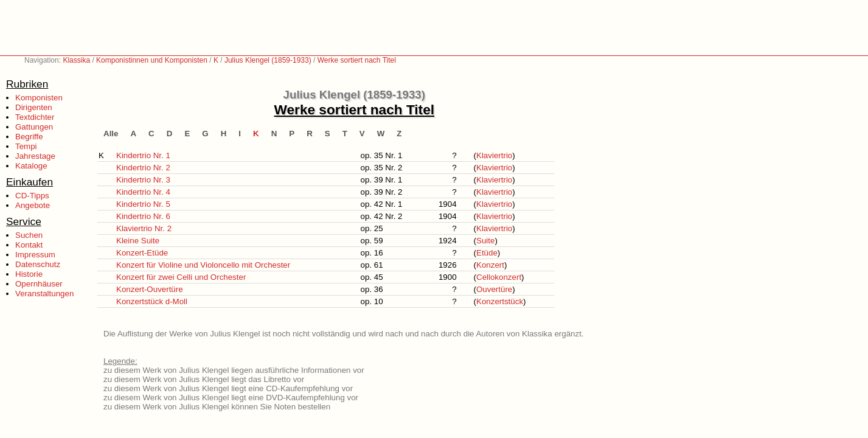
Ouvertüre (494, 289)
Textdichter (35, 117)
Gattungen (34, 127)
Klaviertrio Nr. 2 (144, 228)
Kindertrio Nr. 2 (143, 168)
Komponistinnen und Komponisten (152, 60)
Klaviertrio (494, 155)
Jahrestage (35, 156)
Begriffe (29, 137)
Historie (29, 274)
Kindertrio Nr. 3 (143, 180)
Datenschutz (38, 264)
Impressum (35, 255)
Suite (485, 241)
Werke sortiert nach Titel (357, 60)
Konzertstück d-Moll (152, 301)
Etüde (487, 253)
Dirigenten (34, 107)
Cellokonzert (499, 277)
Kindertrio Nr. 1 (143, 155)
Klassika (76, 60)
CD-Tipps (32, 196)
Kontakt (29, 245)
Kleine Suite (138, 241)
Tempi (26, 146)
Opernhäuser (39, 284)
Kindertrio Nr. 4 (143, 192)
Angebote (33, 205)
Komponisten (39, 98)
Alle (111, 134)
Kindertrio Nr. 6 (143, 216)
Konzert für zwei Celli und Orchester (181, 277)
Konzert (490, 265)
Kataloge (31, 166)
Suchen (29, 235)
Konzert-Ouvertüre (150, 289)
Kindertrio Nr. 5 (143, 204)
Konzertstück (500, 301)
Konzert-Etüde (142, 253)
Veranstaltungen (44, 294)
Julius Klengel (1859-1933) (268, 60)
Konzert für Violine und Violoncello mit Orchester (203, 265)
